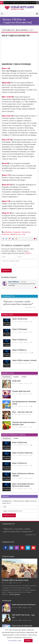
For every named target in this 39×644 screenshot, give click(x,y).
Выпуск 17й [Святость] (19, 463)
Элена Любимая (14, 282)
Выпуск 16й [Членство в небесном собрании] (23, 475)
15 (32, 322)
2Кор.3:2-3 (7, 213)
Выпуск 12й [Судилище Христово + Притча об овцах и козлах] (23, 485)
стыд (23, 234)
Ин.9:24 (5, 163)
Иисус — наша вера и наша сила (22, 412)
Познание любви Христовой (21, 391)
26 (32, 353)
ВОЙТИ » (28, 253)
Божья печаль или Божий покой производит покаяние (22, 627)
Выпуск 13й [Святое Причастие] (22, 453)
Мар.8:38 (6, 83)
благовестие (26, 232)
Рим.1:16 (6, 68)
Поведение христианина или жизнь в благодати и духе (24, 423)
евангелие (6, 234)
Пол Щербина (23, 30)
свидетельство (15, 234)
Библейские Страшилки (12, 232)
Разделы (16, 377)
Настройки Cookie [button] (15, 640)
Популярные (7, 377)
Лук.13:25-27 (7, 116)
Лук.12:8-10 (7, 140)
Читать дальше (15, 594)
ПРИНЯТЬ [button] (28, 641)
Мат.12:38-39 (8, 97)
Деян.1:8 (6, 201)
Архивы (24, 377)
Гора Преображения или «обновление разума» (24, 403)
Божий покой (16, 381)
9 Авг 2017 (24, 282)
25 (31, 406)
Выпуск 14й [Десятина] (20, 442)
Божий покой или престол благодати (24, 605)
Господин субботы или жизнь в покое (15, 580)
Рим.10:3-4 (7, 185)
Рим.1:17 (6, 175)
